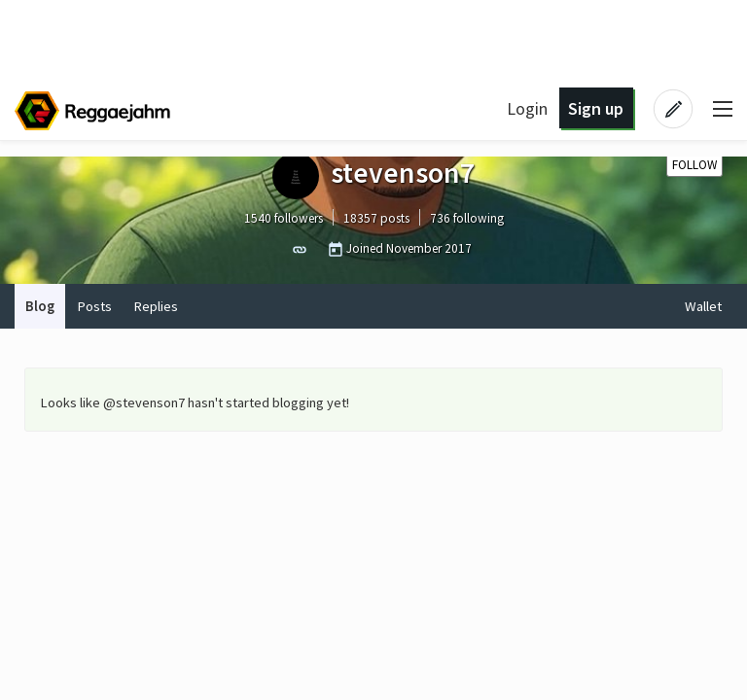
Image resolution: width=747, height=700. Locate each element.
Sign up (596, 108)
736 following (467, 218)
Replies (156, 306)
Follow (694, 165)
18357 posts (376, 218)
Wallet (703, 306)
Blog (40, 306)
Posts (94, 306)
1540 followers (284, 218)
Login (527, 108)
